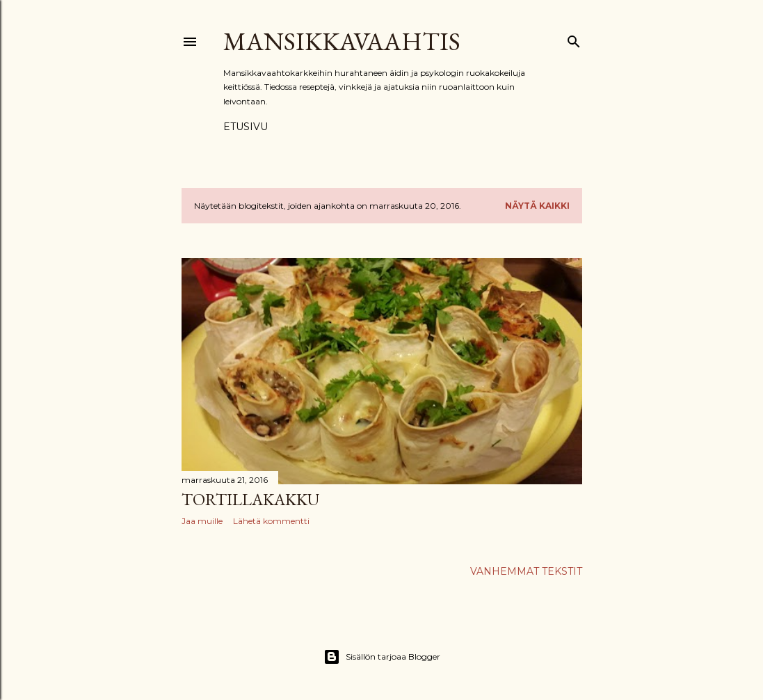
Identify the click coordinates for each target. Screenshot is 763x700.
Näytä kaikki (537, 206)
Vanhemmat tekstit (526, 571)
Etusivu (246, 127)
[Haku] (574, 39)
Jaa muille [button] (202, 521)
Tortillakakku (250, 499)
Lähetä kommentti (271, 521)
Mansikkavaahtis (342, 41)
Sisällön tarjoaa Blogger (382, 657)
